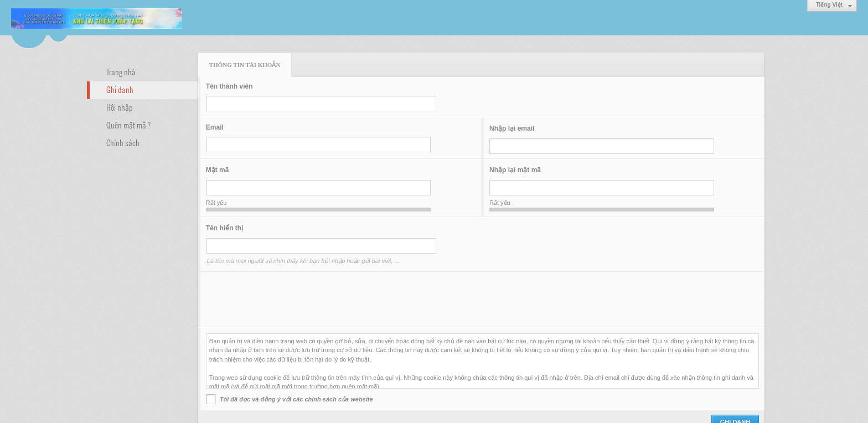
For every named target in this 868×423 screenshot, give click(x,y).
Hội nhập (120, 107)
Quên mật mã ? (128, 125)
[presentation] (290, 300)
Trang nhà (121, 71)
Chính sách (123, 142)
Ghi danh (120, 89)
